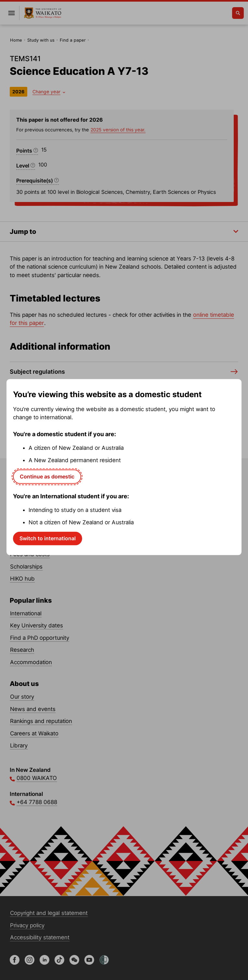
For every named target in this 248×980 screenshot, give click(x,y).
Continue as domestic (47, 477)
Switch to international (48, 538)
